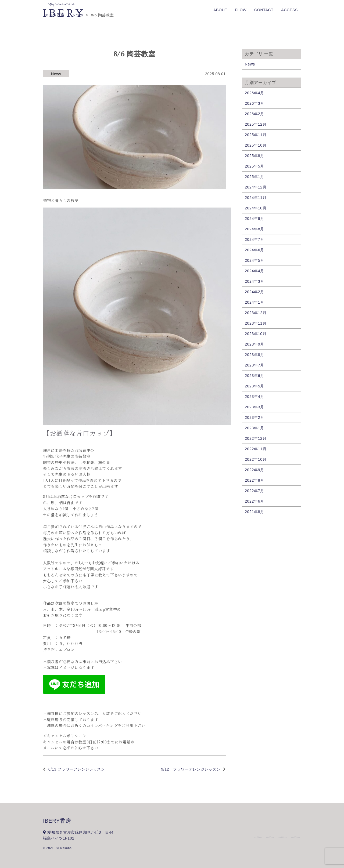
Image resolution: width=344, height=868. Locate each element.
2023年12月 (256, 313)
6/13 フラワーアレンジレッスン (77, 769)
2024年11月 (256, 198)
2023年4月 (255, 397)
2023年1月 (255, 428)
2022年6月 (255, 501)
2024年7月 (255, 239)
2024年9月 (255, 219)
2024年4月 (255, 271)
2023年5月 (255, 386)
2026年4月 (255, 93)
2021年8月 (255, 512)
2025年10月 (256, 145)
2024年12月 (256, 187)
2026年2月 (255, 114)
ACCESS (289, 10)
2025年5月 (255, 166)
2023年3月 (255, 407)
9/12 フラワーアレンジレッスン (191, 769)
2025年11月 (256, 135)
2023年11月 (256, 323)
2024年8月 (255, 229)
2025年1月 (255, 177)
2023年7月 (255, 365)
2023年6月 (255, 376)
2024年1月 (255, 302)
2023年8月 (255, 355)
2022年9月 (255, 470)
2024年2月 (255, 292)
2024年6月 (255, 250)
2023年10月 (256, 334)
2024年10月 (256, 208)
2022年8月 (255, 480)
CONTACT (264, 10)
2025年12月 (256, 124)
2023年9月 (255, 344)
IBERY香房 (57, 821)
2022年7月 (255, 491)
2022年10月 (256, 459)
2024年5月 (255, 260)
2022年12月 (256, 438)
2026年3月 (255, 103)
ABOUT (220, 10)
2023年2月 (255, 417)
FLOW (241, 10)
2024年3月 (255, 281)
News (56, 74)
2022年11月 (256, 449)
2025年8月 (255, 156)
